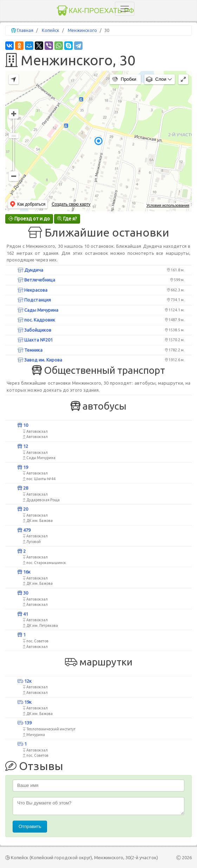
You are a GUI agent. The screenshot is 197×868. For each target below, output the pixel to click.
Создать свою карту (71, 204)
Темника (30, 350)
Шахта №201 (35, 340)
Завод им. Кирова (40, 360)
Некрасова (32, 290)
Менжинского (82, 30)
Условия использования (168, 205)
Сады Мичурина (38, 310)
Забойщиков (34, 330)
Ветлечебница (36, 280)
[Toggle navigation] (125, 9)
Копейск (51, 30)
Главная (25, 30)
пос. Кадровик (36, 320)
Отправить (30, 826)
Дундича (30, 270)
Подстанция (34, 300)
